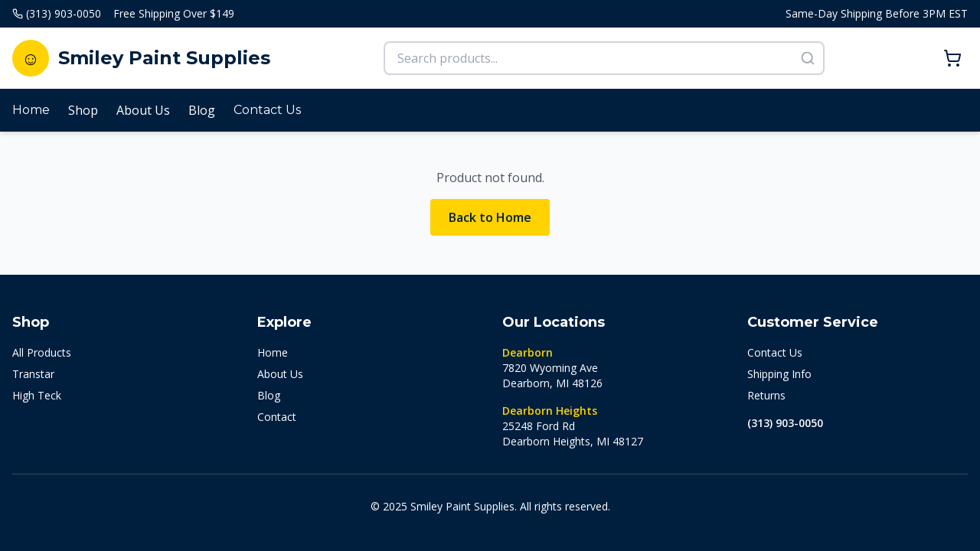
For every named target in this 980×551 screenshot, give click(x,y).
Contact (277, 417)
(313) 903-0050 (785, 423)
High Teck (37, 395)
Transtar (33, 374)
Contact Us (267, 110)
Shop (83, 110)
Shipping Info (779, 374)
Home (31, 110)
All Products (42, 352)
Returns (766, 395)
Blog (202, 110)
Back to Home (490, 217)
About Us (143, 110)
